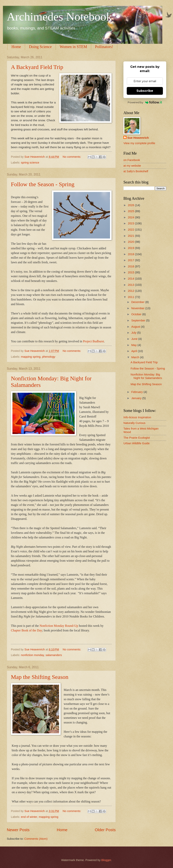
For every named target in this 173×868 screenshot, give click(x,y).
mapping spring (31, 357)
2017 (131, 260)
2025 (131, 211)
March (136, 357)
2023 (131, 223)
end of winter (29, 817)
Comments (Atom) (36, 839)
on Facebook (132, 160)
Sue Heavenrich (138, 138)
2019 (131, 248)
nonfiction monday (32, 655)
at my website (132, 166)
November (138, 308)
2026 (131, 205)
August (136, 327)
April (135, 351)
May (134, 345)
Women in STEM (73, 47)
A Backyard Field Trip (37, 67)
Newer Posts (18, 830)
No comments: (72, 157)
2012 (131, 291)
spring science (30, 163)
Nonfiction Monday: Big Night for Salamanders (146, 376)
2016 (131, 266)
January (137, 398)
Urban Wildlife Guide (137, 443)
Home (16, 47)
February (137, 392)
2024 (131, 217)
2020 (131, 242)
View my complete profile (139, 143)
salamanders (54, 655)
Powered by (145, 102)
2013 (131, 285)
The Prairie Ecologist (137, 438)
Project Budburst (93, 341)
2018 (131, 254)
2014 (131, 279)
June (135, 339)
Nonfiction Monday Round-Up (59, 626)
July (134, 333)
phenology (49, 357)
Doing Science (40, 47)
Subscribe (145, 91)
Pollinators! (104, 47)
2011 (131, 297)
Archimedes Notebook (59, 17)
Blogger (106, 860)
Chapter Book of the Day (27, 630)
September (139, 320)
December (138, 302)
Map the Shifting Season (40, 677)
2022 (131, 230)
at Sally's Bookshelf (136, 171)
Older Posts (105, 830)
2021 (131, 236)
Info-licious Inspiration (137, 417)
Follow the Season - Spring (43, 184)
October (137, 314)
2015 (131, 272)
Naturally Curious (134, 423)
